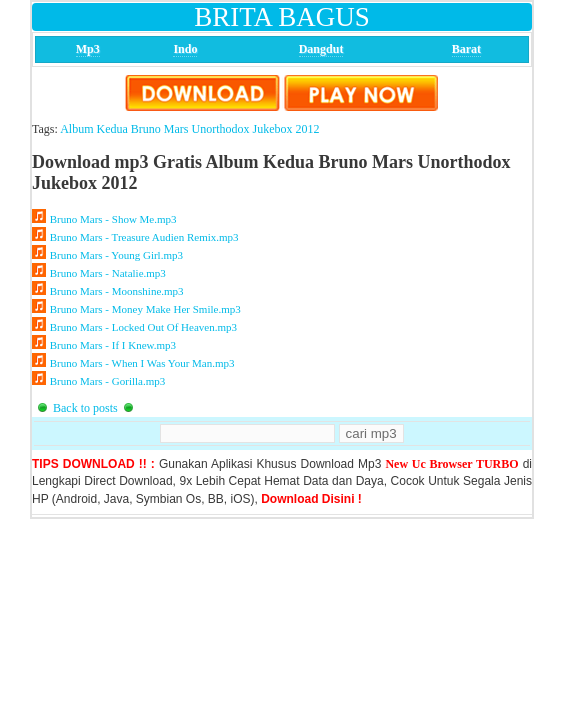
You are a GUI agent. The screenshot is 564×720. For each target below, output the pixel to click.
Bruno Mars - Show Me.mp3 (113, 219)
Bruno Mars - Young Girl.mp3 (116, 255)
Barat (466, 49)
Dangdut (321, 49)
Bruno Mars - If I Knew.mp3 (113, 345)
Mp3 (88, 49)
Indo (185, 49)
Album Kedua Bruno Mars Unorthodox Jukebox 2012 (189, 129)
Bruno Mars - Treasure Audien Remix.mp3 (144, 237)
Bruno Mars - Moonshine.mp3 (116, 291)
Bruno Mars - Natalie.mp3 (108, 273)
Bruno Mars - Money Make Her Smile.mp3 (145, 309)
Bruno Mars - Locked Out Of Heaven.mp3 (143, 327)
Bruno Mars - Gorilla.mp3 (107, 381)
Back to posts (85, 408)
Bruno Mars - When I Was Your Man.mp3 (142, 363)
